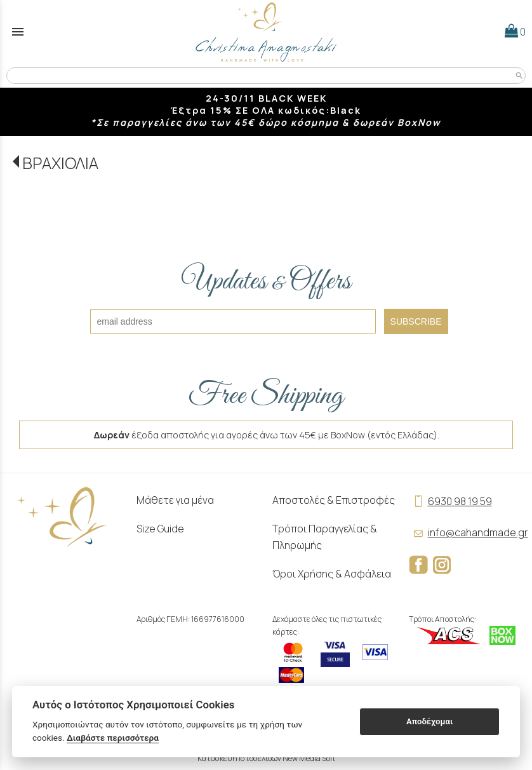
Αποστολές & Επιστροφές (334, 500)
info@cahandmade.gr (469, 532)
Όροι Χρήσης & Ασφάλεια (332, 574)
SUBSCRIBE (416, 321)
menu (18, 32)
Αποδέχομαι (429, 721)
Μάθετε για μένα (175, 500)
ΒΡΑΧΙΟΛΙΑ (60, 163)
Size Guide (160, 529)
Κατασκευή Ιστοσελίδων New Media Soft (266, 758)
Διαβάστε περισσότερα (113, 738)
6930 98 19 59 (450, 501)
